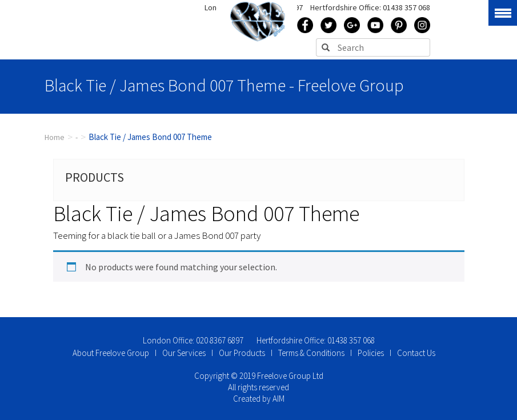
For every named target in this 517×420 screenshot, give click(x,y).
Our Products (242, 353)
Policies (371, 353)
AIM (278, 399)
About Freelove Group (111, 353)
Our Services (184, 353)
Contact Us (416, 353)
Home (55, 137)
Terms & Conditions (311, 353)
